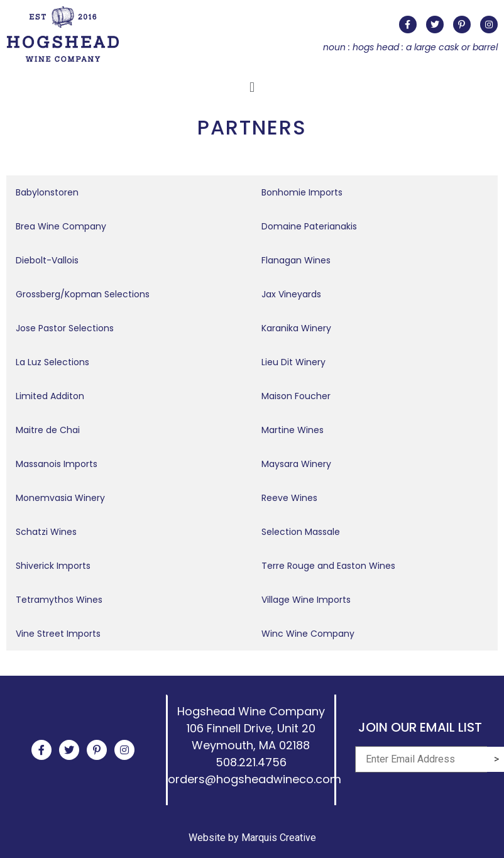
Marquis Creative (279, 838)
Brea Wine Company (61, 226)
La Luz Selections (52, 362)
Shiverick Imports (53, 566)
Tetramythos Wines (59, 600)
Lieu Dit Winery (293, 362)
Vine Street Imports (58, 634)
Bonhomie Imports (302, 192)
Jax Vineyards (291, 294)
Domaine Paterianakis (309, 226)
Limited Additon (50, 396)
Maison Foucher (296, 396)
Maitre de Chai (48, 430)
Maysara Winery (296, 464)
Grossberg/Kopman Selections (83, 294)
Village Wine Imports (306, 600)
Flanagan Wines (296, 260)
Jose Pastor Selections (65, 328)
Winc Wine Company (308, 634)
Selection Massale (301, 532)
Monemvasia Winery (60, 498)
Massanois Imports (57, 464)
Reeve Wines (289, 498)
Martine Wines (293, 430)
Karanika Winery (296, 328)
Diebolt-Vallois (47, 260)
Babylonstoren (47, 192)
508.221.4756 (251, 762)
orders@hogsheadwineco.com (255, 779)
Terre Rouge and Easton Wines (328, 566)
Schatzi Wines (46, 532)
